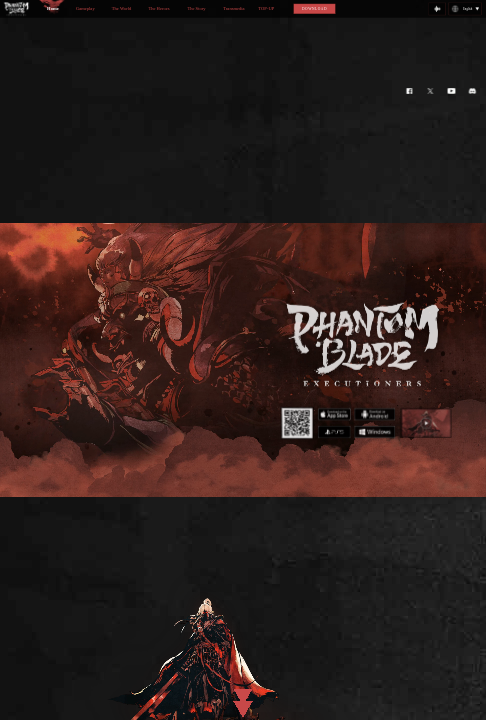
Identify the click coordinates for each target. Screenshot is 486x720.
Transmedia (233, 8)
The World (121, 8)
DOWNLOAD (314, 9)
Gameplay (85, 8)
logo (17, 9)
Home (53, 8)
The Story (196, 8)
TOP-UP (266, 8)
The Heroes (158, 8)
